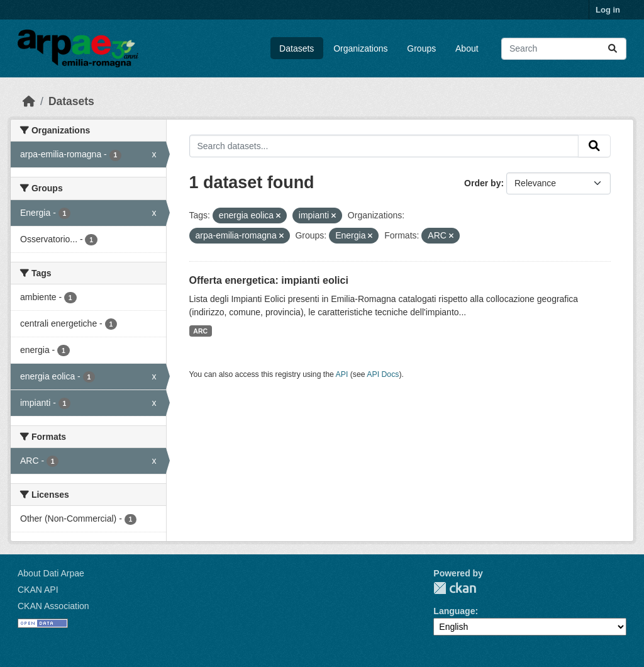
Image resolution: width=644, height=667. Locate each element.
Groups (421, 48)
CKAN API (38, 590)
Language (454, 611)
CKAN (455, 588)
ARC (200, 331)
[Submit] (613, 49)
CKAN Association (53, 606)
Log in (608, 10)
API (342, 374)
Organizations (360, 48)
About (467, 48)
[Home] (29, 101)
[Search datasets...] (564, 49)
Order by (482, 183)
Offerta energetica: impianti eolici (269, 280)
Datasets (297, 48)
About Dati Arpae (51, 573)
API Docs (383, 374)
